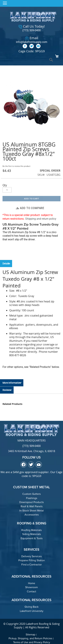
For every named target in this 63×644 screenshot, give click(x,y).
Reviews (7, 390)
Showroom (32, 587)
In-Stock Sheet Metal (32, 511)
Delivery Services (32, 556)
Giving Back (32, 607)
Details (6, 264)
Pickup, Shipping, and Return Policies (30, 638)
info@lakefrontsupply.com (32, 42)
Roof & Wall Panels (32, 506)
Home (32, 583)
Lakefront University (32, 611)
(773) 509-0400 (32, 30)
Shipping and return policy (41, 219)
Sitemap (30, 634)
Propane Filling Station (32, 560)
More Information (12, 383)
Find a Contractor (32, 565)
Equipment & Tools (32, 538)
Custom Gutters (32, 494)
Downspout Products (32, 502)
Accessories (32, 515)
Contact (32, 591)
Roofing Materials (32, 530)
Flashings (32, 498)
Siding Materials (32, 534)
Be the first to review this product (16, 166)
